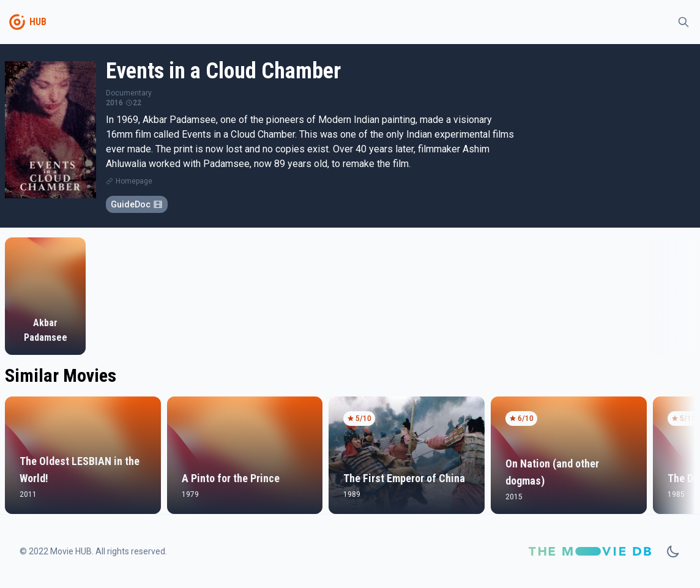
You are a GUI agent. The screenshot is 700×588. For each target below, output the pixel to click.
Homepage (134, 181)
